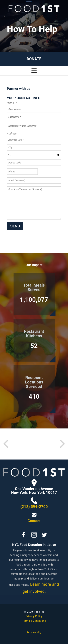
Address (12, 134)
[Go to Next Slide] (62, 444)
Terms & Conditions (34, 621)
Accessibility (34, 632)
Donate (34, 59)
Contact (34, 521)
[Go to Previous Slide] (6, 444)
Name (11, 103)
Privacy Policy (34, 616)
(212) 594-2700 (34, 507)
